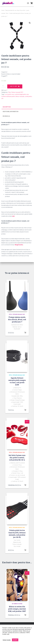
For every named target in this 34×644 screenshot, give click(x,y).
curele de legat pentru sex (22, 94)
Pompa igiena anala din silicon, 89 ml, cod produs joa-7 (17, 319)
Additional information (11, 112)
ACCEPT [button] (15, 640)
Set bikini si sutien (17, 604)
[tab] (17, 107)
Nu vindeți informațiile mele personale (13, 636)
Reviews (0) (6, 116)
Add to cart (14, 86)
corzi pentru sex (9, 94)
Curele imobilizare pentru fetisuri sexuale (13, 96)
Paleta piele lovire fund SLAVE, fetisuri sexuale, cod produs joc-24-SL (17, 534)
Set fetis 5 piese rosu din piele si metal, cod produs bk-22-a (17, 458)
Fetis (7, 13)
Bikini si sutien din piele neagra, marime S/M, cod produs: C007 (17, 609)
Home (3, 10)
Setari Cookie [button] (7, 640)
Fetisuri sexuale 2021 (17, 92)
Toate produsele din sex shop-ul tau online (15, 10)
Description (7, 107)
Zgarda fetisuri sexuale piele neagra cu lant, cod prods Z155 (17, 381)
